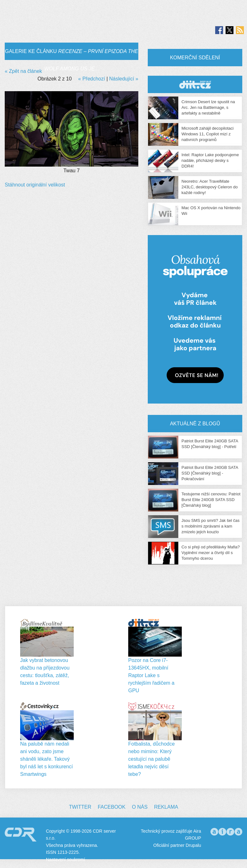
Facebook (112, 807)
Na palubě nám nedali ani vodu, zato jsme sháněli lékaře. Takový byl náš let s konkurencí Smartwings (46, 759)
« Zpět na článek (23, 71)
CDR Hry (195, 84)
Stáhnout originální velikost (35, 185)
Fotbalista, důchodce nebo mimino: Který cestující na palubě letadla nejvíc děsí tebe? (152, 759)
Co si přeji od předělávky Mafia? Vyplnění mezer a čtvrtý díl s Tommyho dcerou (211, 553)
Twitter (80, 807)
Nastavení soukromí (66, 859)
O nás (140, 807)
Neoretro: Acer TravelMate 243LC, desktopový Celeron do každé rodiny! (210, 187)
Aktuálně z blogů (195, 424)
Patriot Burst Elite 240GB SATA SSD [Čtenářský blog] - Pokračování (210, 473)
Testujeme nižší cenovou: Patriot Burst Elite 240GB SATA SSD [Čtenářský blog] (211, 500)
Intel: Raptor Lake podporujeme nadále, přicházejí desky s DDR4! (210, 160)
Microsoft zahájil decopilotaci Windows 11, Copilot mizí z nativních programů (207, 134)
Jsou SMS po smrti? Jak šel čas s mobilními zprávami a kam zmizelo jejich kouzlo (210, 526)
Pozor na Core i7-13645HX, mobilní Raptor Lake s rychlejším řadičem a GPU (151, 675)
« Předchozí (92, 79)
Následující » (124, 79)
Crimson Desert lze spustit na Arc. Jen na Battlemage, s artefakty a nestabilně (208, 107)
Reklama (166, 807)
